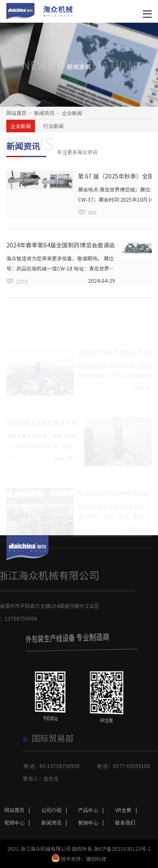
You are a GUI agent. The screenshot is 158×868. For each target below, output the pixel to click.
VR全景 (128, 810)
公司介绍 (56, 810)
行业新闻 (54, 126)
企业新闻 (21, 126)
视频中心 (19, 823)
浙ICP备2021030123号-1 (122, 849)
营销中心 (93, 823)
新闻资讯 (44, 113)
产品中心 (93, 810)
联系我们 (125, 823)
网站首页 (16, 113)
